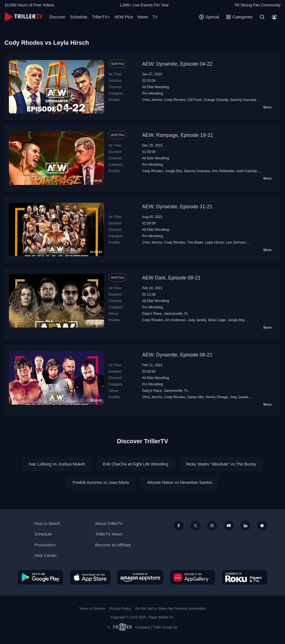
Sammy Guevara (243, 100)
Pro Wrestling (152, 93)
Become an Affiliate (113, 545)
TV (155, 17)
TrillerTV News (109, 534)
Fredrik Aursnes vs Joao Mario (101, 482)
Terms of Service (92, 609)
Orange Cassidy (216, 100)
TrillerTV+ (101, 17)
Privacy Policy (120, 609)
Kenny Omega (217, 397)
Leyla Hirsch (214, 242)
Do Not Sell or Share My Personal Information (171, 609)
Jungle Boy (174, 171)
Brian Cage (217, 320)
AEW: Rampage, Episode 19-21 (177, 135)
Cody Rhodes (175, 100)
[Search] (262, 17)
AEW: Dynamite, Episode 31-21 (177, 207)
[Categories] (239, 17)
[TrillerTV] (24, 17)
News (143, 17)
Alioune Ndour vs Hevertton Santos (180, 482)
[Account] (274, 17)
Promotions (45, 545)
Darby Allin (196, 397)
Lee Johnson (236, 242)
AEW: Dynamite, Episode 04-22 (177, 64)
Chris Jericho (152, 100)
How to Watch (47, 523)
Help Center (46, 555)
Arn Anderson (175, 320)
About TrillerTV (109, 523)
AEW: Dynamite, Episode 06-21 (177, 355)
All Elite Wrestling (155, 87)
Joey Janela (197, 320)
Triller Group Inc (165, 627)
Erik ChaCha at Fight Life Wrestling (136, 464)
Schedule (79, 17)
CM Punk (194, 100)
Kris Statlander (223, 171)
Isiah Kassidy (247, 171)
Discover (57, 17)
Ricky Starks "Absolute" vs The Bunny (221, 464)
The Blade (195, 242)
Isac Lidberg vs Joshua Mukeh (57, 464)
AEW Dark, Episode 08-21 (171, 278)
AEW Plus (124, 17)
